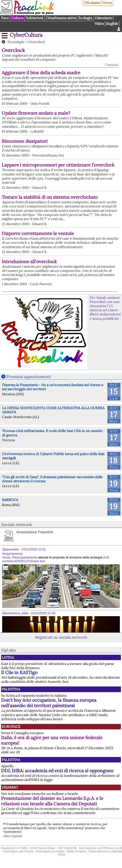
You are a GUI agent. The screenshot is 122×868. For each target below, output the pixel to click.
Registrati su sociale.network (61, 637)
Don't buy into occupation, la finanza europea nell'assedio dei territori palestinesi (49, 703)
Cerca (107, 3)
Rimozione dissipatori (25, 141)
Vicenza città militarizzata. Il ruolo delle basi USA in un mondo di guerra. (52, 433)
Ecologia (85, 18)
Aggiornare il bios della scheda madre (41, 73)
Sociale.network (17, 525)
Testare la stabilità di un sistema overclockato (50, 197)
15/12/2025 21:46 (43, 613)
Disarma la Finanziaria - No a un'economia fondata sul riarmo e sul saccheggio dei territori (53, 387)
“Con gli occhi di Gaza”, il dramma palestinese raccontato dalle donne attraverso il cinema (52, 479)
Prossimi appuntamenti (29, 377)
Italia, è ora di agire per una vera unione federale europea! (52, 740)
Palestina (11, 689)
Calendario (103, 18)
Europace (11, 727)
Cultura (17, 18)
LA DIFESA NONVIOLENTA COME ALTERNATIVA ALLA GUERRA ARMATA (53, 410)
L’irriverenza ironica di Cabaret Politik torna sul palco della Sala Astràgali (53, 456)
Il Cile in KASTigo (19, 672)
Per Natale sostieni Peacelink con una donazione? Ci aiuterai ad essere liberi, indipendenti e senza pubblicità (105, 308)
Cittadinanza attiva (61, 18)
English (112, 24)
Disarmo (10, 787)
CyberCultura (26, 35)
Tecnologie (16, 42)
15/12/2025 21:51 (34, 549)
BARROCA (10, 500)
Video (99, 24)
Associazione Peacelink (35, 532)
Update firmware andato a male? (36, 113)
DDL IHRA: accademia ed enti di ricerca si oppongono (57, 771)
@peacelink (10, 549)
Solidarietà (34, 18)
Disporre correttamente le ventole (38, 233)
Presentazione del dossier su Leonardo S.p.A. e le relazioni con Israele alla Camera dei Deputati (52, 801)
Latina (8, 657)
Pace (5, 18)
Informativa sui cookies (50, 851)
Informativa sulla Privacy (18, 851)
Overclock (36, 42)
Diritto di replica (76, 851)
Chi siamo (92, 3)
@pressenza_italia (15, 613)
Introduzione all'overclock (29, 262)
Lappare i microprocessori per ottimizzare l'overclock (58, 165)
